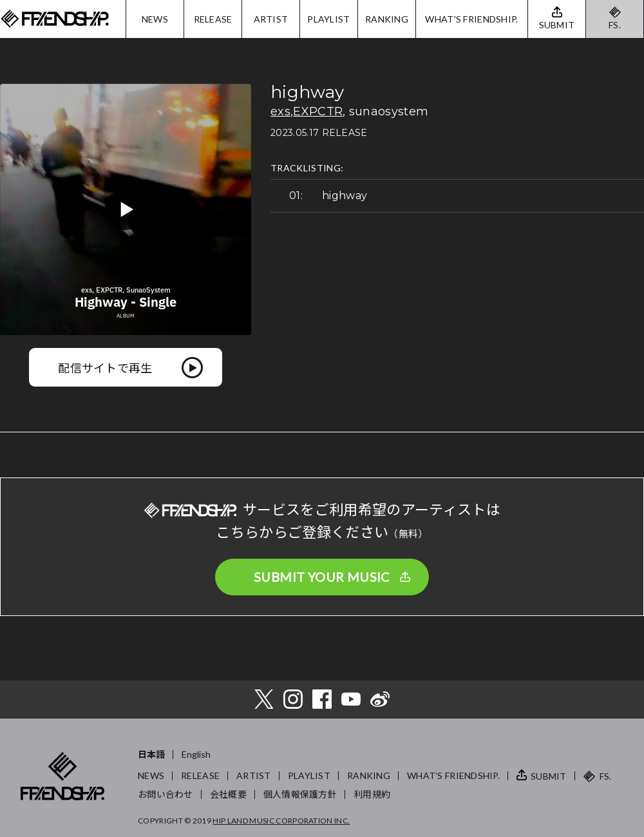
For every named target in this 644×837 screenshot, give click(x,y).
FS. (615, 25)
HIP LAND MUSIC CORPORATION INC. (281, 821)
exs (280, 111)
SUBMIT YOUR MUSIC (322, 577)
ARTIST (271, 19)
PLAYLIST (328, 19)
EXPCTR (318, 111)
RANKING (387, 19)
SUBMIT (549, 776)
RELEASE (213, 19)
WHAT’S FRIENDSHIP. (453, 775)
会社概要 (228, 794)
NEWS (155, 19)
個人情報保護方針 (300, 794)
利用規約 (372, 794)
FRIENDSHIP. (55, 19)
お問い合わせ (166, 794)
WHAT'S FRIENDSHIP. (471, 19)
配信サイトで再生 (105, 367)
